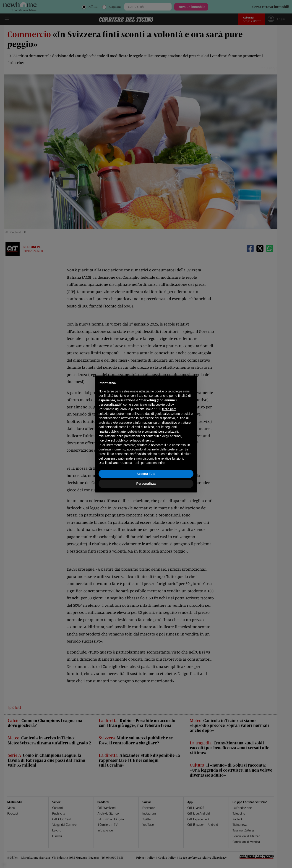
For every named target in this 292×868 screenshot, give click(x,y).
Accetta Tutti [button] (146, 474)
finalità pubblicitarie (112, 431)
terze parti (169, 409)
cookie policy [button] (165, 405)
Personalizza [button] (146, 484)
